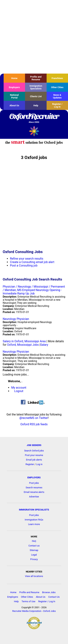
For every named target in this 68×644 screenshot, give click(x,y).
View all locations (34, 576)
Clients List (36, 96)
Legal (34, 555)
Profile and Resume (36, 78)
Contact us (34, 546)
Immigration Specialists (36, 87)
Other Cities (57, 87)
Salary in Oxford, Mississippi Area (24, 341)
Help (36, 105)
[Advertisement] (34, 37)
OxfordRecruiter (34, 118)
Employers (14, 87)
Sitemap (34, 550)
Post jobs (34, 483)
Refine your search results (27, 259)
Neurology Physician (16, 319)
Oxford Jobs (50, 611)
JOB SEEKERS (34, 445)
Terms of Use (28, 601)
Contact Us (54, 597)
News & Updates (57, 96)
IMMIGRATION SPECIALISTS (34, 510)
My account (19, 388)
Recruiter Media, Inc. (34, 131)
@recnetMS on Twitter (34, 418)
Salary (44, 345)
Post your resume (34, 455)
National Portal (14, 96)
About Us (14, 105)
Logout (19, 391)
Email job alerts (34, 460)
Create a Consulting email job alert (32, 262)
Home (14, 78)
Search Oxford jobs (34, 451)
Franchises (57, 78)
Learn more (34, 524)
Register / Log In (57, 105)
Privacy (34, 559)
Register (30, 464)
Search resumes (34, 487)
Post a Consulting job (24, 266)
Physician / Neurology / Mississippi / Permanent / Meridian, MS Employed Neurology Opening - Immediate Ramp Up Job (34, 290)
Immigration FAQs (34, 520)
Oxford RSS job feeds (34, 424)
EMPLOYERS (34, 478)
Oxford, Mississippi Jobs (23, 345)
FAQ (34, 541)
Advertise (34, 497)
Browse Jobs (49, 592)
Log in (39, 464)
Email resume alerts (34, 492)
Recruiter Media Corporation (27, 611)
